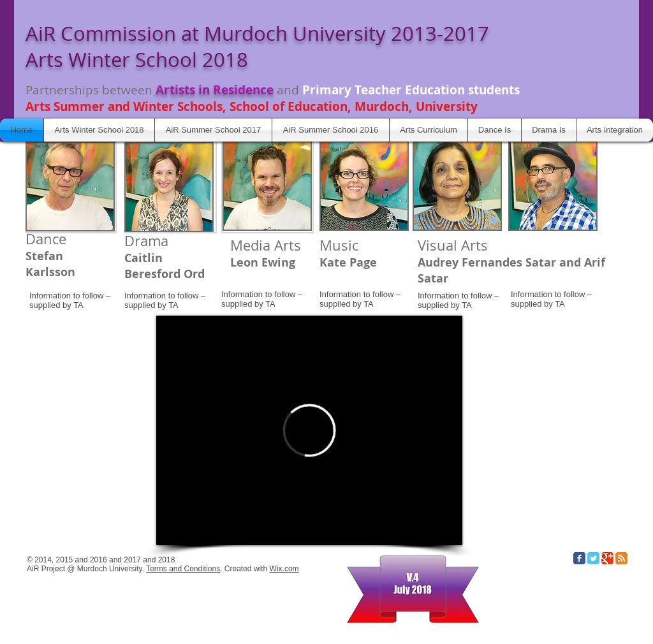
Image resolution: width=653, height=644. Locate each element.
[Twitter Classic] (593, 558)
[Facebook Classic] (579, 558)
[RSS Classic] (621, 558)
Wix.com (284, 569)
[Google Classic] (607, 558)
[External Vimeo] (309, 430)
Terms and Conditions (183, 569)
